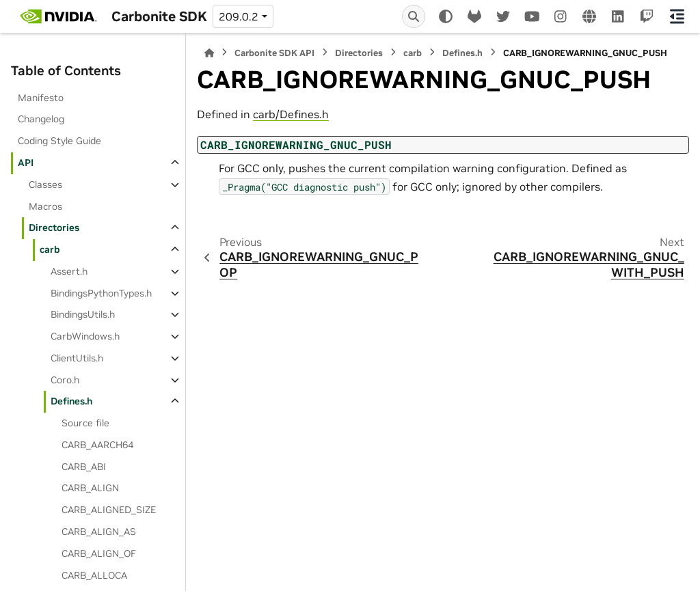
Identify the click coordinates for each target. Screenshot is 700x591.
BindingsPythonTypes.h (101, 293)
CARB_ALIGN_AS (99, 532)
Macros (45, 206)
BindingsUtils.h (83, 314)
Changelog (41, 119)
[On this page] (677, 16)
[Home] (209, 53)
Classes (45, 184)
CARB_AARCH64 (97, 445)
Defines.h (71, 401)
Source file (85, 423)
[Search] (414, 16)
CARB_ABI (84, 467)
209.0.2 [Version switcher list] (239, 16)
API (26, 163)
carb (50, 249)
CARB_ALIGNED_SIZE (109, 510)
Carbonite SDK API (274, 53)
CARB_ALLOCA (94, 575)
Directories (54, 228)
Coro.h (65, 380)
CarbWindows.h (85, 336)
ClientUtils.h (77, 358)
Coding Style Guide (59, 141)
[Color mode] (446, 16)
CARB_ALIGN (90, 488)
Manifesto (41, 98)
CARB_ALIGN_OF (99, 553)
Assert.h (69, 271)
